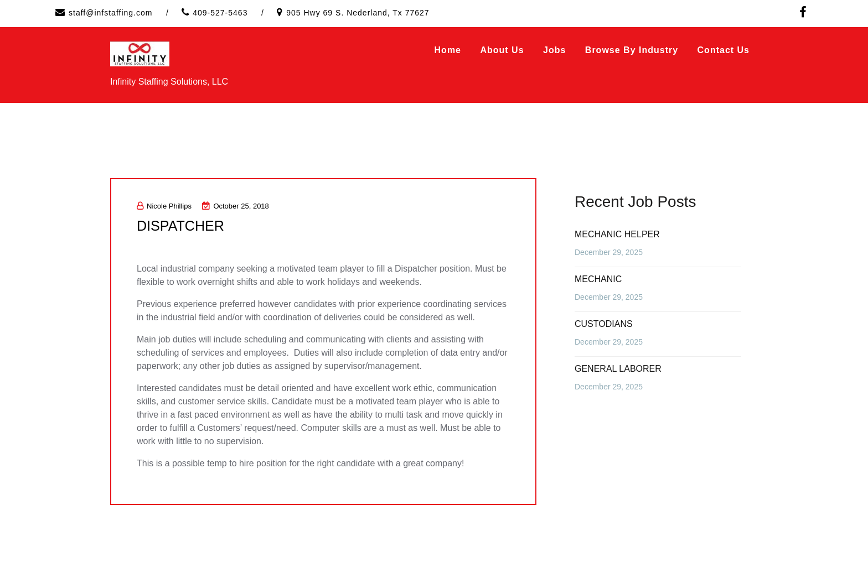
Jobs (554, 50)
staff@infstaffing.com (110, 13)
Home (448, 50)
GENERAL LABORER (618, 369)
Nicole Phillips (164, 206)
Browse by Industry (632, 50)
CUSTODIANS (604, 324)
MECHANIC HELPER (617, 234)
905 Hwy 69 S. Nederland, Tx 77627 (358, 13)
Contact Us (724, 50)
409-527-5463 (220, 13)
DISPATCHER (182, 226)
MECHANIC (598, 279)
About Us (502, 50)
